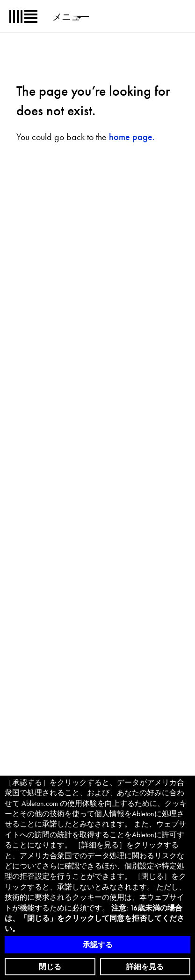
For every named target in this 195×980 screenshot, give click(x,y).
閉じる (50, 967)
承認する (98, 945)
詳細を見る (145, 967)
